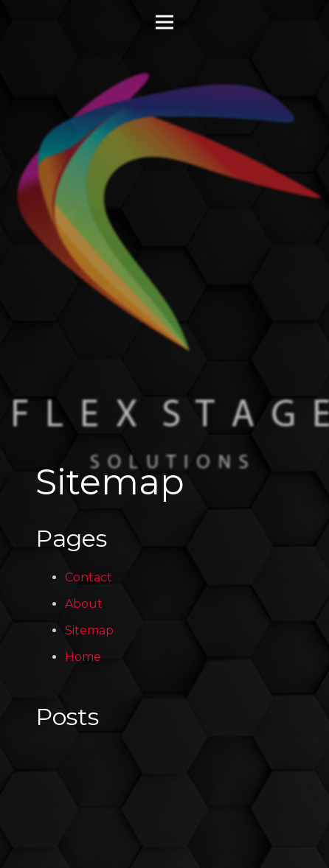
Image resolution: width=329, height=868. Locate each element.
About (84, 604)
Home (83, 657)
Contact (89, 577)
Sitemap (89, 630)
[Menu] (164, 22)
